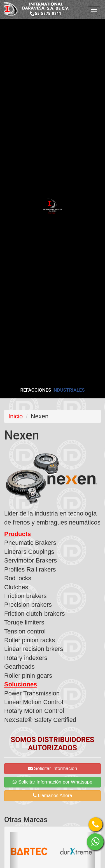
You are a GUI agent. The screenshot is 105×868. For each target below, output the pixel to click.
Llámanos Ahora (53, 796)
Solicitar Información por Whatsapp (52, 782)
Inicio (16, 416)
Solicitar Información (53, 768)
